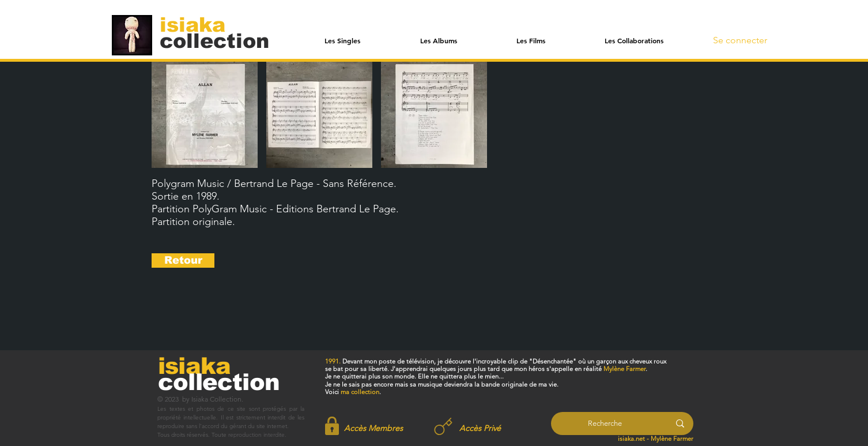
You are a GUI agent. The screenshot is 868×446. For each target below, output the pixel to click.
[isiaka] (199, 24)
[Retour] (183, 261)
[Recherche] (605, 423)
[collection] (214, 41)
